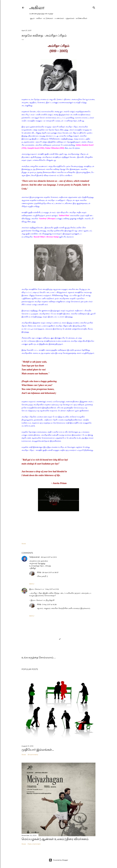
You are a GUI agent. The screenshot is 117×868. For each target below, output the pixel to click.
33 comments (33, 755)
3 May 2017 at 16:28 (49, 604)
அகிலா (37, 8)
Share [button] (24, 544)
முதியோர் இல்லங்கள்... (38, 750)
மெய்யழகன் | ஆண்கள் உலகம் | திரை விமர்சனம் (55, 839)
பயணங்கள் (58, 18)
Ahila (39, 572)
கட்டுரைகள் (47, 18)
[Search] (94, 7)
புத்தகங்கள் (69, 18)
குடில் (31, 18)
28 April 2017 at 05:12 (49, 557)
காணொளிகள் (81, 18)
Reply (32, 584)
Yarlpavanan (35, 557)
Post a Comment (34, 844)
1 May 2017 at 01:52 (52, 589)
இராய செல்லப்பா (37, 589)
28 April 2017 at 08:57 (50, 572)
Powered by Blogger (59, 860)
